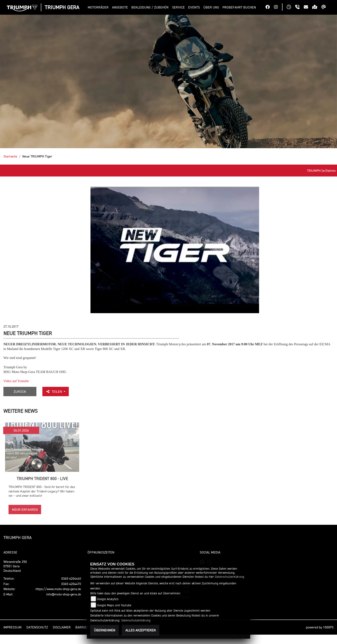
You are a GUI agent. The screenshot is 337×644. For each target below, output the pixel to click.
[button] (99, 7)
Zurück (20, 392)
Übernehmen (105, 630)
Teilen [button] (54, 392)
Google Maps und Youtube (114, 605)
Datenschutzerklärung (230, 577)
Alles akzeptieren (141, 630)
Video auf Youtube (16, 381)
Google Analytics (108, 599)
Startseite (10, 156)
